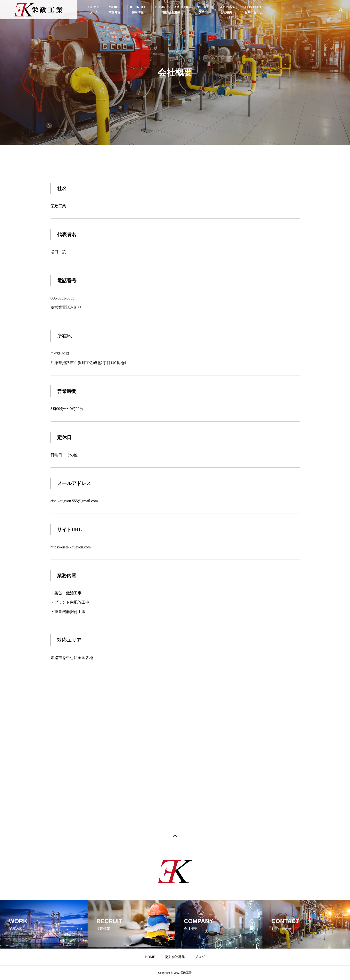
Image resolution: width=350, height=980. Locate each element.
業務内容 (114, 10)
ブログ (203, 10)
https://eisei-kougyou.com (71, 547)
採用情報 (138, 10)
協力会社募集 (172, 10)
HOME (93, 10)
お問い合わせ (253, 10)
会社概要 (226, 10)
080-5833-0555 (63, 298)
